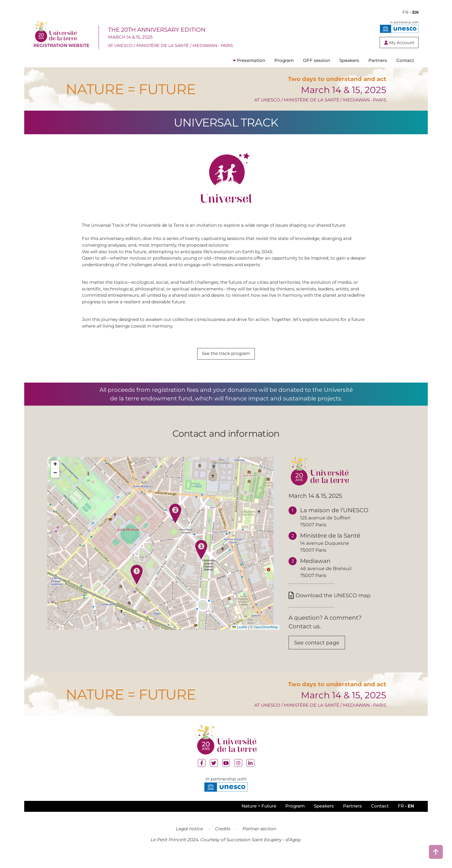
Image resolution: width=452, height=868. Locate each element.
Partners (378, 69)
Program (284, 69)
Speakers (349, 69)
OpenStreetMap (266, 636)
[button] (137, 583)
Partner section (259, 840)
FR (405, 12)
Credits (223, 840)
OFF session (317, 69)
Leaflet (240, 636)
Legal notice (189, 840)
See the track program (226, 362)
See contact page (320, 653)
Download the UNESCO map (334, 605)
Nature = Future (259, 818)
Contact (405, 69)
